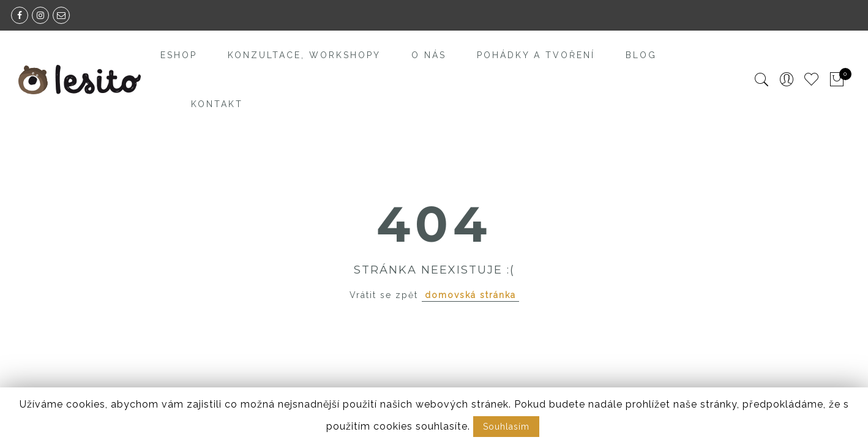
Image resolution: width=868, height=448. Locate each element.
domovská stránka (470, 295)
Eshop (179, 55)
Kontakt (217, 104)
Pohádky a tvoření (536, 55)
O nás (429, 55)
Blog (641, 55)
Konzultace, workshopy (304, 55)
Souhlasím (506, 427)
